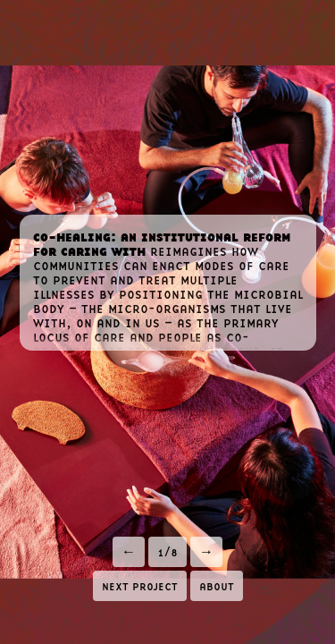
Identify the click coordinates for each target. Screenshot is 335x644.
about (217, 585)
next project (140, 585)
